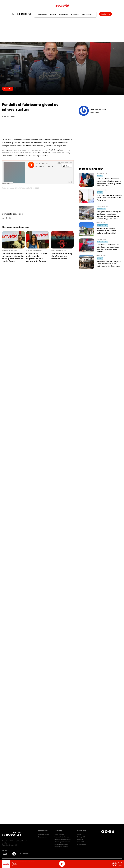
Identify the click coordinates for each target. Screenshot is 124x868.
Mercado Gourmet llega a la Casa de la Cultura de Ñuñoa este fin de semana (109, 264)
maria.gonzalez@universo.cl (63, 839)
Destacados (87, 14)
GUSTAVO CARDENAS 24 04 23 (27, 188)
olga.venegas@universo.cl (62, 842)
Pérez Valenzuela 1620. (61, 844)
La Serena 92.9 (81, 844)
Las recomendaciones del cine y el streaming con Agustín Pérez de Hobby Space (13, 257)
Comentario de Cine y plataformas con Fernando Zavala (61, 256)
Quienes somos (43, 837)
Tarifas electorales (43, 834)
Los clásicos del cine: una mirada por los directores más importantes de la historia (108, 248)
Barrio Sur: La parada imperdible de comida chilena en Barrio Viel (106, 231)
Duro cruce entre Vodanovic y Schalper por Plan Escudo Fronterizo (109, 198)
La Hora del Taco (102, 225)
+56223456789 (59, 834)
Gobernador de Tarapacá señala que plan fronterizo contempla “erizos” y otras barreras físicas (109, 182)
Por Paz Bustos (98, 110)
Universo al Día (101, 209)
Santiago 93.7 (81, 837)
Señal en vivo (105, 14)
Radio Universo (8, 188)
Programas (63, 14)
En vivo (15, 863)
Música (53, 14)
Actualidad (42, 14)
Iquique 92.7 (81, 834)
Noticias (100, 176)
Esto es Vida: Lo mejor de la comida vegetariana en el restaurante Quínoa (37, 257)
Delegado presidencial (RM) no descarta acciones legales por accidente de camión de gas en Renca (109, 215)
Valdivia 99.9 (81, 839)
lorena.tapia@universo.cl (62, 837)
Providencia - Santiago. (61, 847)
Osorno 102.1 (81, 842)
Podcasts (75, 14)
